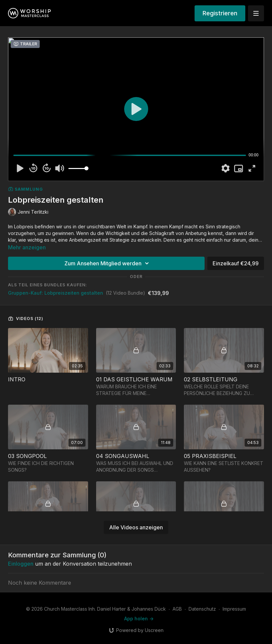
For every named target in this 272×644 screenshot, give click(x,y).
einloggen (21, 564)
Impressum (234, 609)
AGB (177, 609)
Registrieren (220, 13)
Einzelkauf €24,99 (236, 263)
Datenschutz (202, 609)
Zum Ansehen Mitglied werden (108, 263)
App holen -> (139, 618)
